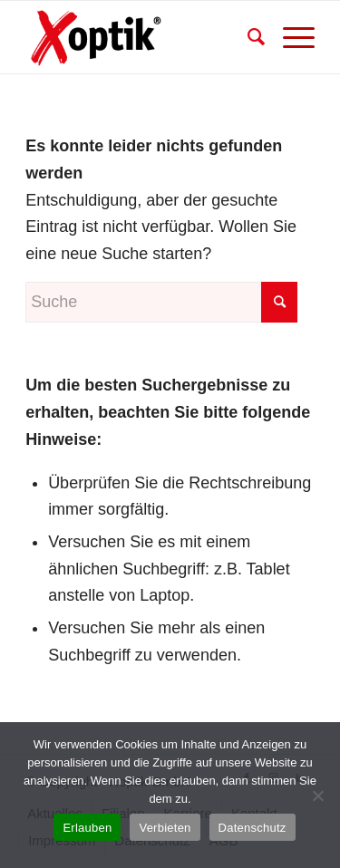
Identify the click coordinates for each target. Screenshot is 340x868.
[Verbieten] (317, 796)
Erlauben (87, 828)
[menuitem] (247, 37)
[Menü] (290, 37)
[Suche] (247, 37)
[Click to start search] (279, 302)
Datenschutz (253, 828)
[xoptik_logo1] (141, 37)
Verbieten (165, 828)
